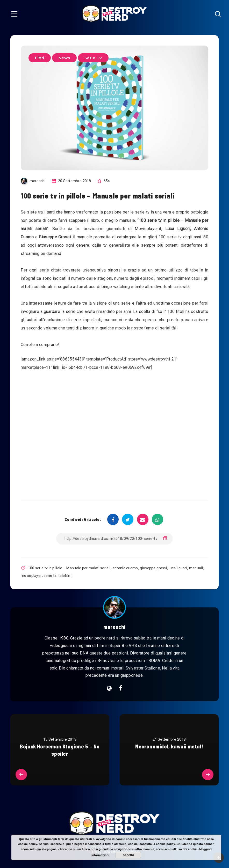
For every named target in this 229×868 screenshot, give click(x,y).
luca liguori (178, 568)
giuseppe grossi (153, 568)
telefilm (65, 576)
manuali (196, 568)
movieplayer (31, 576)
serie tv (50, 576)
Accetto (128, 855)
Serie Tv (93, 58)
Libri (40, 58)
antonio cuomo (125, 568)
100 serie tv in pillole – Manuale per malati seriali (69, 568)
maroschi (115, 627)
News (64, 58)
